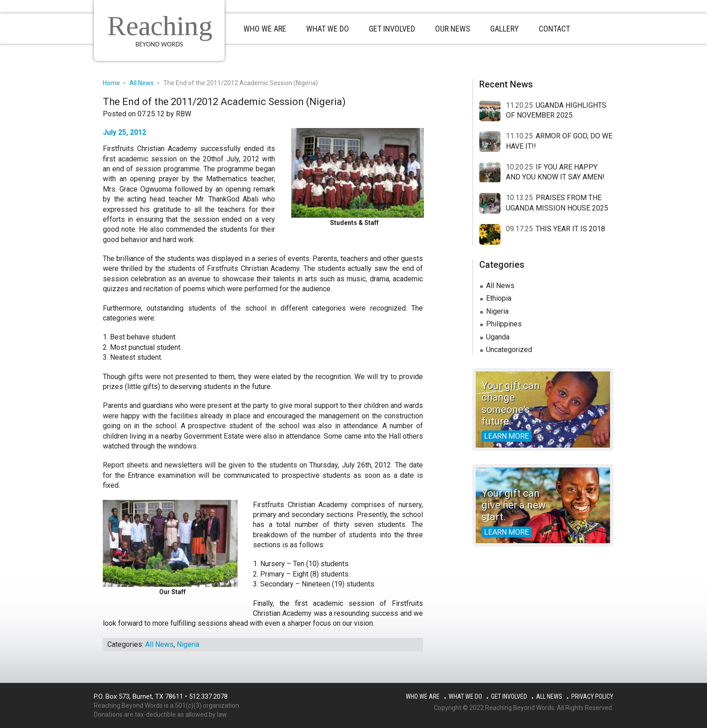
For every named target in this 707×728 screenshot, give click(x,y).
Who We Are (423, 696)
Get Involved (509, 696)
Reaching (160, 26)
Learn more (507, 436)
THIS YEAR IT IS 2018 (570, 229)
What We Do (465, 696)
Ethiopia (499, 298)
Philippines (504, 324)
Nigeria (188, 644)
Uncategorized (509, 350)
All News (159, 644)
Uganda (498, 337)
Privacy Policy (592, 696)
